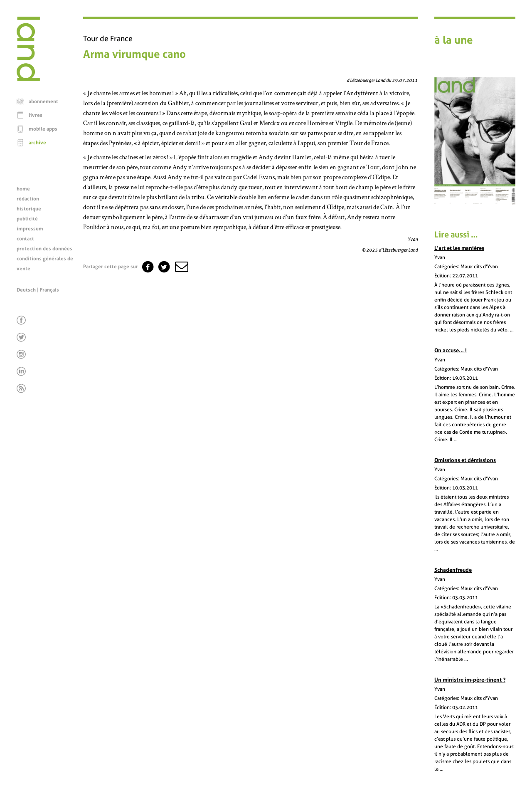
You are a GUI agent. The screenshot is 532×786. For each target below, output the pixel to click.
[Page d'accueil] (28, 79)
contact (25, 239)
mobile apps (43, 129)
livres (36, 115)
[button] (181, 267)
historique (29, 209)
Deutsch (26, 290)
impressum (30, 229)
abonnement (43, 101)
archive (37, 143)
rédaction (28, 199)
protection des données (44, 249)
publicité (27, 219)
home (23, 189)
